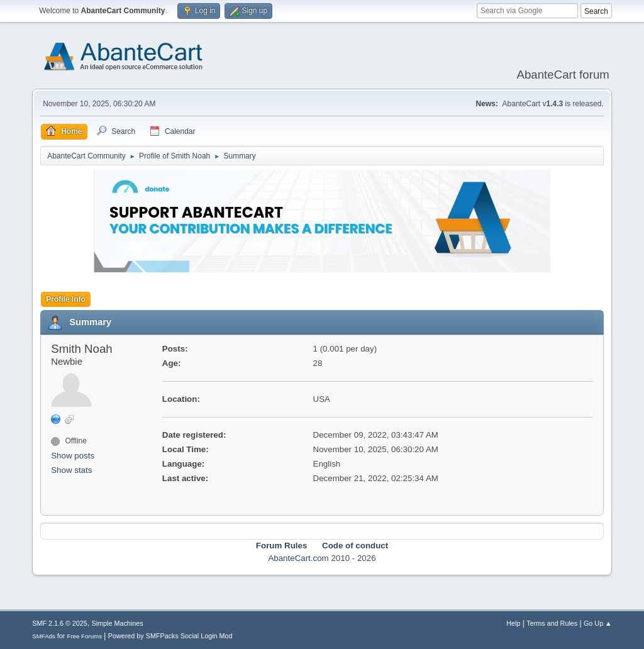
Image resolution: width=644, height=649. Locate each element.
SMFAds (44, 636)
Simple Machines (118, 623)
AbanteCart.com (298, 558)
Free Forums (84, 636)
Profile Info (66, 299)
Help (513, 623)
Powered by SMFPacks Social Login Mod (170, 636)
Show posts (73, 456)
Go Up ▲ (598, 623)
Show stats (71, 470)
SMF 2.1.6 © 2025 (60, 623)
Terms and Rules (552, 623)
